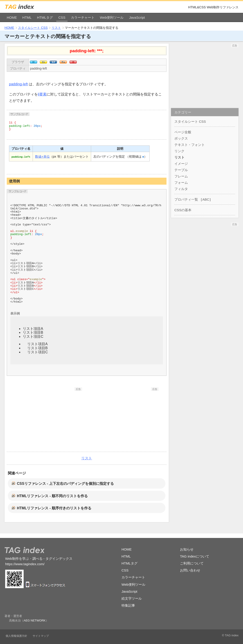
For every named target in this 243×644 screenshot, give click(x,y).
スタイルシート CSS (33, 28)
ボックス (181, 138)
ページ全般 (183, 132)
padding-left (38, 68)
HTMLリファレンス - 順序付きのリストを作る (54, 508)
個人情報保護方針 (16, 636)
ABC (206, 199)
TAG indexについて (195, 556)
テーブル (181, 170)
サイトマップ (41, 636)
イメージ (181, 164)
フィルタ (181, 189)
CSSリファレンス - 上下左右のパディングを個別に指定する (65, 484)
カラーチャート (83, 17)
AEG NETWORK (35, 620)
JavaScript (137, 17)
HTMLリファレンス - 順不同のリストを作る (52, 496)
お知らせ (187, 549)
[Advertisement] (48, 419)
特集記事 (128, 605)
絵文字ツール (132, 598)
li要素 (42, 94)
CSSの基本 (183, 210)
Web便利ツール (112, 17)
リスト (56, 28)
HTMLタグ (45, 17)
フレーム (181, 176)
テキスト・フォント (190, 145)
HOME (12, 17)
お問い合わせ (190, 570)
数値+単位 (42, 156)
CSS (62, 17)
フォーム (181, 183)
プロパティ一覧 (186, 199)
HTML (27, 17)
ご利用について (192, 563)
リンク (179, 151)
